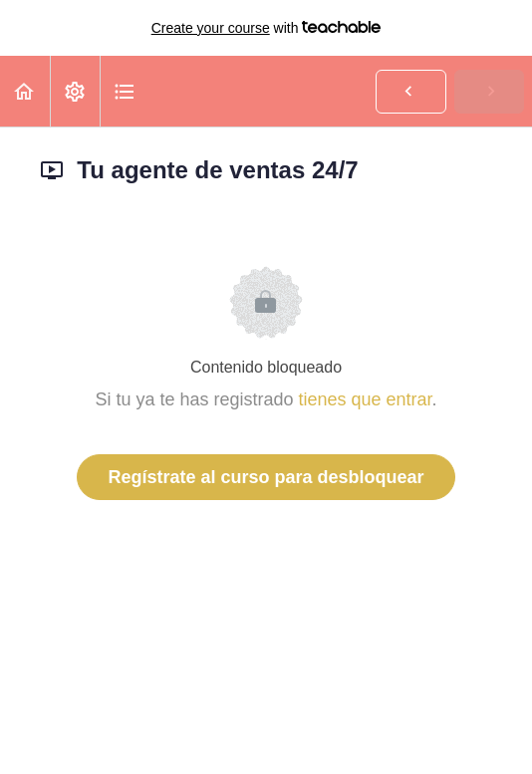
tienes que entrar (365, 399)
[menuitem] (75, 91)
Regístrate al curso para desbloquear (266, 477)
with (266, 28)
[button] (25, 91)
